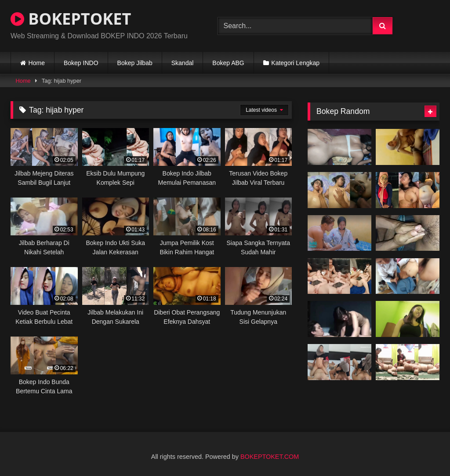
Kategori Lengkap (295, 63)
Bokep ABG (228, 63)
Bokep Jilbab (135, 63)
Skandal (183, 63)
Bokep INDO (81, 63)
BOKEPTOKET (71, 19)
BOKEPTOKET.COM (270, 457)
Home (37, 63)
